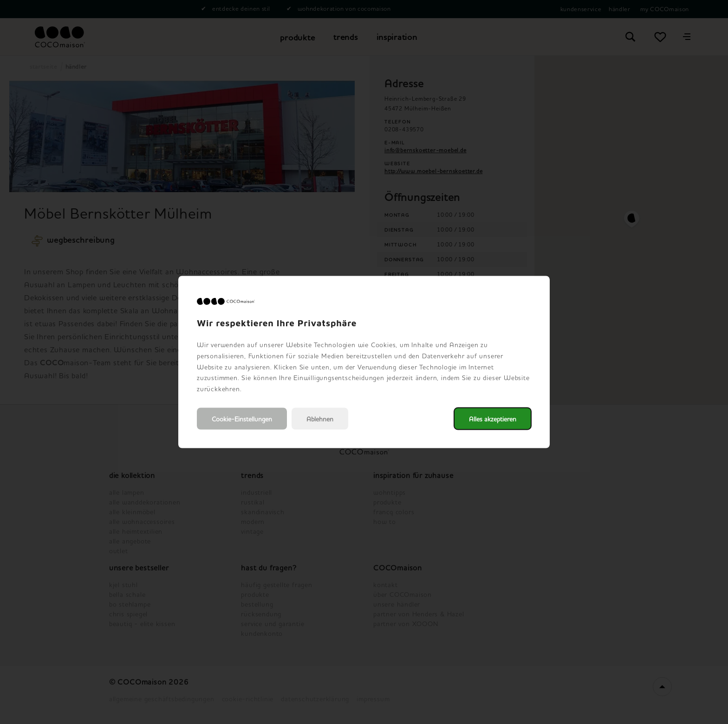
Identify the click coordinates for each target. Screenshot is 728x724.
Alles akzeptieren (493, 418)
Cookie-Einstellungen (242, 418)
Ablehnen (320, 418)
